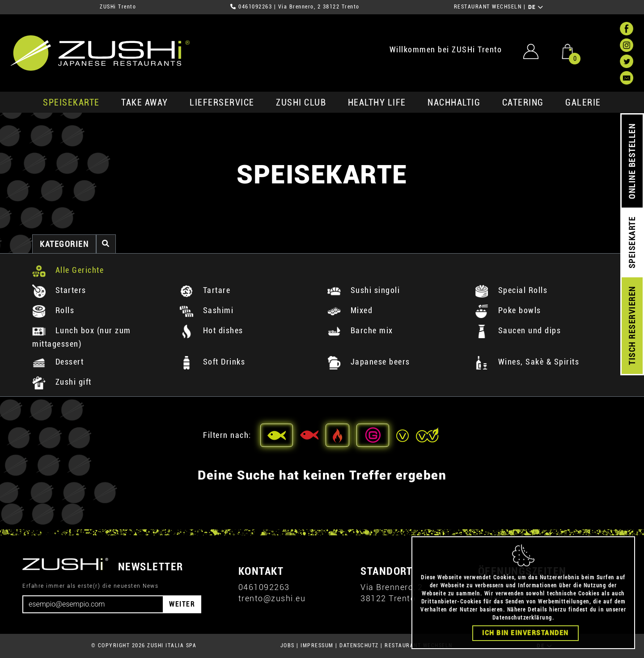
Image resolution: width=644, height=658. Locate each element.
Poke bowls (508, 310)
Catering (523, 102)
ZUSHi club (301, 102)
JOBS (288, 645)
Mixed (350, 310)
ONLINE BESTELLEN (632, 161)
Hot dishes (212, 330)
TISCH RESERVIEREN (632, 326)
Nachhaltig (454, 102)
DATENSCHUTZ (359, 645)
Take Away (145, 102)
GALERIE (583, 102)
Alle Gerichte (68, 270)
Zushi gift (62, 382)
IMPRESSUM (317, 645)
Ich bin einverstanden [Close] (525, 633)
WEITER (182, 604)
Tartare (205, 290)
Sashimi (207, 310)
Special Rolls (511, 290)
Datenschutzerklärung (522, 618)
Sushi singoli (364, 290)
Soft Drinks (212, 362)
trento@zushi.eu (272, 598)
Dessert (58, 362)
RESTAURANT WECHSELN (488, 7)
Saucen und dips (518, 330)
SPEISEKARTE (71, 102)
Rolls (53, 310)
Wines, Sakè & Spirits (527, 362)
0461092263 (255, 7)
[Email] (93, 604)
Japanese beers (369, 362)
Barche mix (360, 330)
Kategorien (64, 244)
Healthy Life (377, 102)
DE (536, 7)
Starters (59, 290)
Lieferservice (222, 102)
